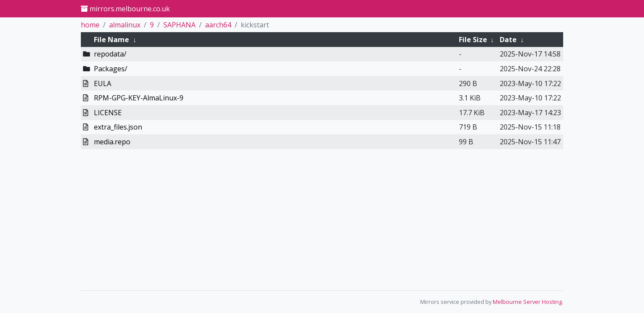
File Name (111, 40)
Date (508, 40)
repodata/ (110, 54)
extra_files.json (118, 127)
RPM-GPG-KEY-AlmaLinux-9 (139, 98)
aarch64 (218, 25)
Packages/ (111, 69)
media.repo (112, 142)
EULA (103, 83)
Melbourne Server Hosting (527, 302)
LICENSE (108, 113)
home (90, 25)
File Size (473, 40)
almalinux (125, 25)
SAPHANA (179, 25)
